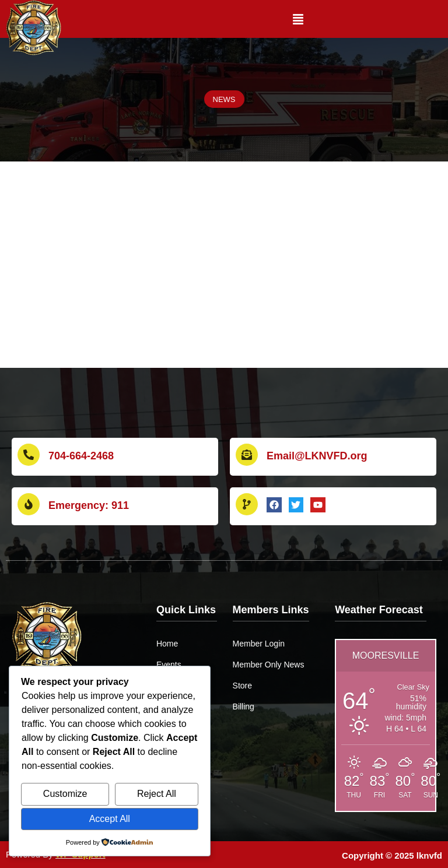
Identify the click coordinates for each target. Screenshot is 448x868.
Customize (65, 794)
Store (242, 686)
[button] (298, 19)
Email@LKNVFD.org (317, 456)
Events (169, 665)
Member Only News (269, 665)
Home (167, 644)
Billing (244, 707)
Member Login (259, 644)
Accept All (110, 819)
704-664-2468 (81, 456)
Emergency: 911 (89, 505)
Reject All (157, 794)
